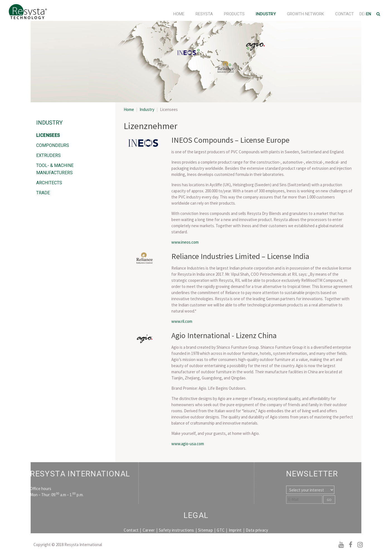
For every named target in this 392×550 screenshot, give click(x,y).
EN (369, 14)
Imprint (235, 530)
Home (179, 14)
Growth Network (305, 14)
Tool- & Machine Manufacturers (55, 169)
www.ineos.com (185, 242)
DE (362, 14)
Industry (266, 14)
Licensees (48, 135)
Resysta (204, 14)
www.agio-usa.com (188, 444)
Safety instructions (176, 530)
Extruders (48, 155)
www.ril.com (182, 321)
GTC (221, 530)
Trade (43, 193)
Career (149, 530)
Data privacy (257, 530)
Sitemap (205, 530)
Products (234, 14)
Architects (49, 183)
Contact (344, 14)
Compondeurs (53, 145)
